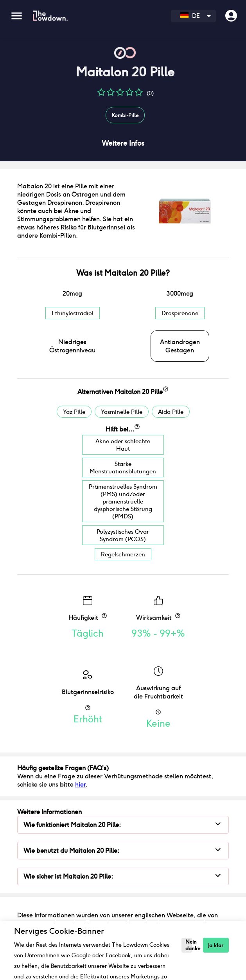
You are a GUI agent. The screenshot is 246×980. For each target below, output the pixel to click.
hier (80, 784)
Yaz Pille (74, 412)
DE (190, 16)
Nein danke (189, 945)
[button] (101, 95)
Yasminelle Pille (122, 412)
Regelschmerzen (123, 554)
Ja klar (216, 945)
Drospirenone (180, 313)
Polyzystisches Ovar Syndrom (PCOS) (123, 535)
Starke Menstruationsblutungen (123, 467)
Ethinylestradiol (73, 313)
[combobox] (193, 16)
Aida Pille (171, 412)
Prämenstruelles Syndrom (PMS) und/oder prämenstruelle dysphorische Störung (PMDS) (123, 501)
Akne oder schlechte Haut (123, 445)
